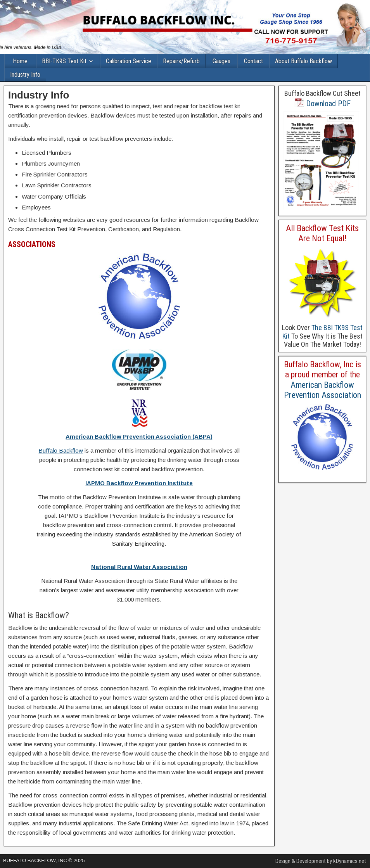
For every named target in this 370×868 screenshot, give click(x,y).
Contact (253, 61)
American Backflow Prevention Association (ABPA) (139, 437)
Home (20, 61)
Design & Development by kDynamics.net (321, 861)
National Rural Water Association (139, 567)
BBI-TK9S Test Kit (64, 61)
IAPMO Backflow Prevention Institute (139, 483)
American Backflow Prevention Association (322, 390)
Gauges (221, 61)
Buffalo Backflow (61, 450)
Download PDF (322, 104)
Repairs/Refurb (181, 61)
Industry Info (25, 75)
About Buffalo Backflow (303, 61)
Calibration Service (129, 61)
